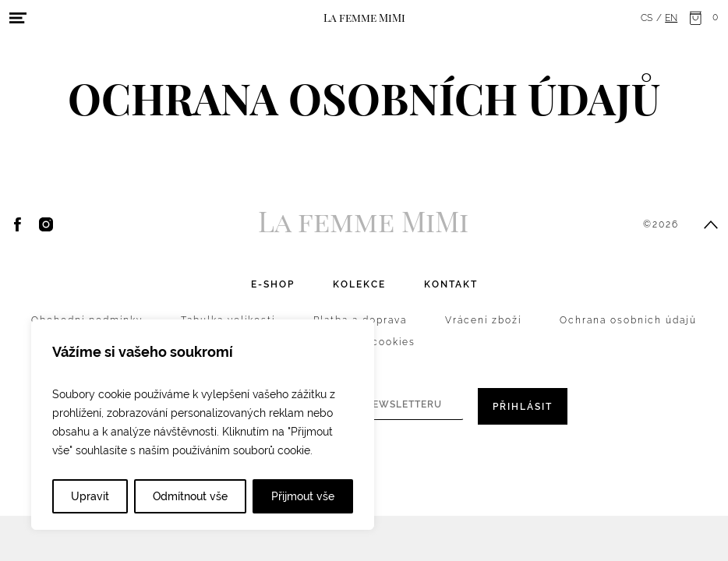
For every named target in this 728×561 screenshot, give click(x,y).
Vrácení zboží (483, 320)
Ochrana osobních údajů (628, 320)
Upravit (90, 496)
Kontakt (451, 284)
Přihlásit (523, 407)
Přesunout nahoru (711, 224)
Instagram (46, 224)
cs (647, 18)
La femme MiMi (364, 17)
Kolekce (359, 284)
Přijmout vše (303, 496)
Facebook (18, 224)
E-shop (273, 284)
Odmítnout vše (190, 496)
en (671, 18)
